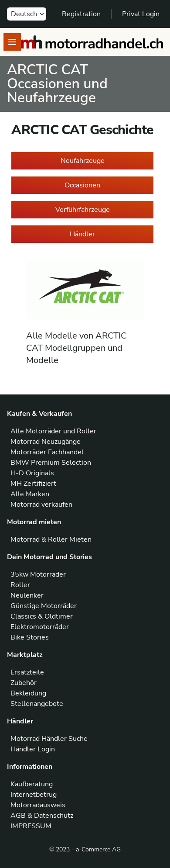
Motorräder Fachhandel (47, 452)
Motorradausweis (38, 805)
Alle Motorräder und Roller (53, 431)
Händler (82, 234)
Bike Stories (30, 637)
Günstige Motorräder (44, 606)
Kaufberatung (32, 784)
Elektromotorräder (40, 627)
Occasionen (82, 185)
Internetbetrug (34, 795)
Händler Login (33, 749)
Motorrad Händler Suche (49, 739)
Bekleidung (28, 693)
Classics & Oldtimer (42, 616)
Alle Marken (30, 494)
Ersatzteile (27, 672)
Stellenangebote (37, 704)
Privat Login (141, 14)
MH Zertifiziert (33, 484)
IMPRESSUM (31, 826)
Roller (20, 585)
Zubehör (24, 683)
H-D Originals (32, 473)
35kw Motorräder (38, 574)
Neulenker (27, 595)
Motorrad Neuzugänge (46, 442)
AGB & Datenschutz (42, 816)
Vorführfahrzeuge (83, 210)
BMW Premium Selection (51, 463)
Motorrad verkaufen (41, 505)
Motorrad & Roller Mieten (51, 539)
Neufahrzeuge (83, 161)
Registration (81, 14)
